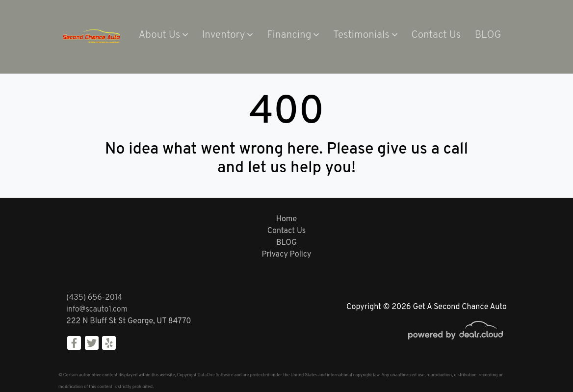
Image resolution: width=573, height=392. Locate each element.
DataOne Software (215, 375)
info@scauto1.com (97, 310)
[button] (163, 36)
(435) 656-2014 (94, 298)
